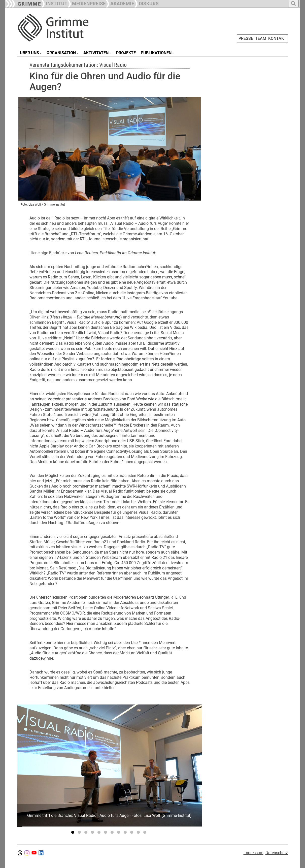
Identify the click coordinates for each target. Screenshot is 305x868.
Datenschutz (277, 853)
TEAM (261, 38)
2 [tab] (80, 833)
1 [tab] (74, 833)
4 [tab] (93, 833)
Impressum (253, 853)
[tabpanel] (110, 766)
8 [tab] (119, 833)
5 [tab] (100, 833)
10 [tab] (132, 833)
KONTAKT (277, 38)
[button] (87, 3)
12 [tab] (146, 833)
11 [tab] (139, 833)
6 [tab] (106, 833)
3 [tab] (87, 833)
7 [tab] (113, 833)
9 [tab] (126, 833)
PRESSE (246, 38)
